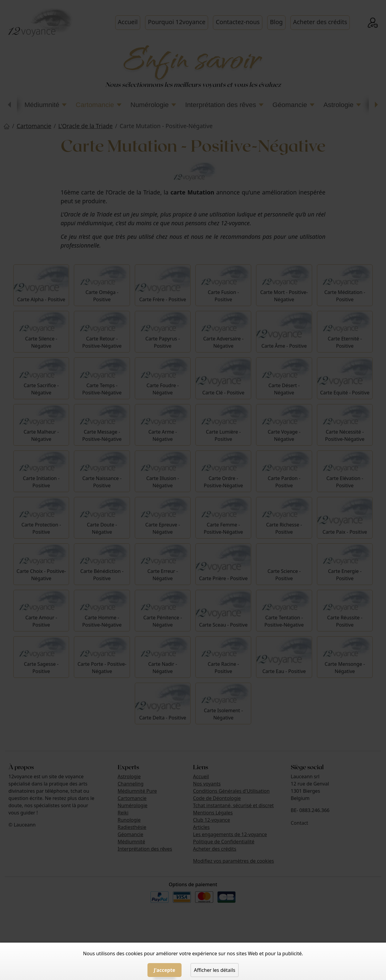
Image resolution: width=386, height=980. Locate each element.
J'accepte (165, 970)
